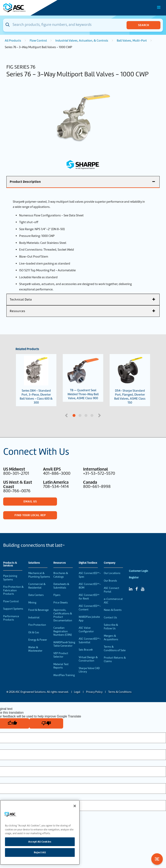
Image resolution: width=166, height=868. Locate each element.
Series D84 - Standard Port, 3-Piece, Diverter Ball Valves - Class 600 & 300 (36, 380)
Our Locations (112, 573)
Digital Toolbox (88, 563)
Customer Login (138, 571)
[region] (40, 832)
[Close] (75, 806)
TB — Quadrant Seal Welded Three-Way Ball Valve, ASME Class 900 (83, 378)
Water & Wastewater (35, 649)
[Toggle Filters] (157, 859)
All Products (13, 41)
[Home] (26, 8)
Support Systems (13, 609)
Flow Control (38, 41)
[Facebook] (137, 589)
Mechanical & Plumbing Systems (39, 575)
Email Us (30, 501)
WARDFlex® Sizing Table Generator (64, 644)
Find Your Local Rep (30, 515)
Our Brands (110, 581)
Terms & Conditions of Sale (115, 649)
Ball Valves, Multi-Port (132, 41)
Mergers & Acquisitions (111, 638)
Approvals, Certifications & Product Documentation (63, 615)
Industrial (34, 617)
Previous (67, 415)
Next (100, 415)
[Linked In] (131, 589)
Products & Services (10, 564)
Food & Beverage (38, 610)
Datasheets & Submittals (61, 586)
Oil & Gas (34, 632)
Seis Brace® (86, 650)
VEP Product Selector (61, 655)
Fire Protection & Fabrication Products (13, 590)
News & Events (113, 610)
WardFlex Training (64, 675)
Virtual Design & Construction (88, 659)
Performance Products (11, 618)
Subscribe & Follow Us (111, 627)
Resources (60, 563)
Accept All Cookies (40, 842)
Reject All (40, 852)
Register (134, 578)
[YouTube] (143, 589)
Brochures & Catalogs (61, 575)
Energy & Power (38, 640)
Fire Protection (37, 625)
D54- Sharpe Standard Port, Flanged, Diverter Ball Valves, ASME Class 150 (130, 380)
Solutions (34, 563)
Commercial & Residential (37, 586)
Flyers (57, 595)
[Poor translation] (46, 723)
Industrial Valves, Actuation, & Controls (82, 41)
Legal (77, 692)
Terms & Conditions (120, 692)
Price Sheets (61, 603)
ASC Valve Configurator (86, 630)
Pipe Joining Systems (10, 578)
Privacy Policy (94, 692)
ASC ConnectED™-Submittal (90, 641)
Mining (32, 603)
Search (144, 25)
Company (110, 563)
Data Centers (36, 595)
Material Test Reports (61, 666)
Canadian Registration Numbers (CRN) (63, 631)
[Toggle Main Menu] (159, 7)
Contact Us (110, 617)
